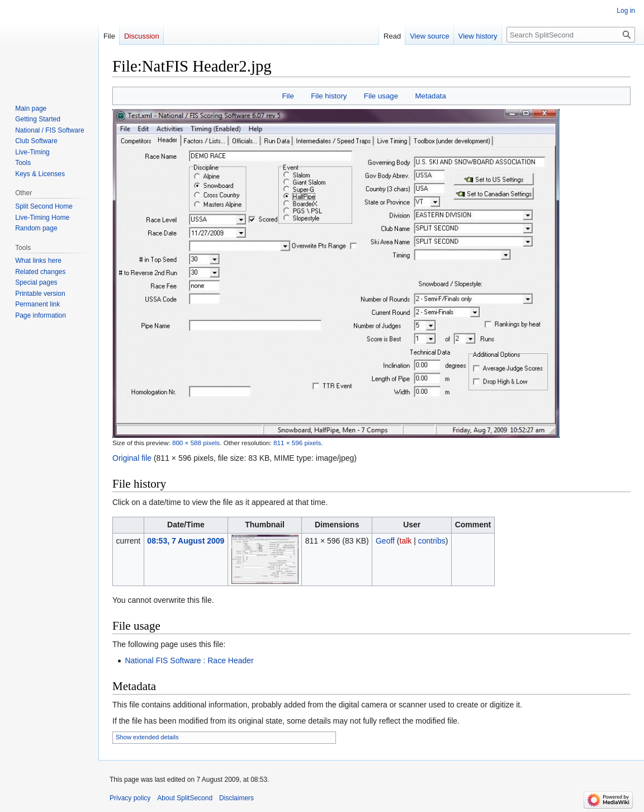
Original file (132, 458)
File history (329, 96)
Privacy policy (130, 798)
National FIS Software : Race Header (189, 660)
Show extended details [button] (147, 737)
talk (406, 541)
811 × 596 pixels (297, 443)
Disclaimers (236, 798)
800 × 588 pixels (196, 443)
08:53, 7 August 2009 (186, 541)
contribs (432, 541)
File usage (381, 96)
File (288, 96)
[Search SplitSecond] (571, 35)
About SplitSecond (185, 798)
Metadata (430, 96)
